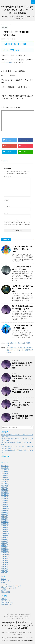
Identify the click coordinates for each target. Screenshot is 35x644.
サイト (6, 213)
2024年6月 (5, 472)
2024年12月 (5, 470)
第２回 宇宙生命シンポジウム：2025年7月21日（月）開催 (22, 365)
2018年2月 (5, 549)
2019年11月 (5, 510)
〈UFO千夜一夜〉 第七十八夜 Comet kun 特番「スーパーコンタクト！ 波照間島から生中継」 (20, 350)
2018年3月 (5, 547)
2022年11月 (5, 479)
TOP (6, 615)
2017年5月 (5, 566)
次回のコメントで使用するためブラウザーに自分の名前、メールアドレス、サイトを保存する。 (17, 224)
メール (7, 207)
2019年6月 (5, 518)
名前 (6, 200)
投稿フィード (6, 601)
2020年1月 (5, 506)
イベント (5, 161)
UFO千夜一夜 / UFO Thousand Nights (20, 615)
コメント (8, 177)
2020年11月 (5, 491)
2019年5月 (5, 520)
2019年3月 (5, 524)
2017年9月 (5, 559)
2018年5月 (5, 543)
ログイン (4, 599)
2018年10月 (5, 533)
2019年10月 (5, 512)
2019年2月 (5, 526)
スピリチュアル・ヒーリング (11, 586)
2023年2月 (5, 477)
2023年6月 (5, 476)
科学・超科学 (6, 592)
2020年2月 (5, 504)
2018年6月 (5, 541)
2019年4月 (5, 522)
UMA (3, 582)
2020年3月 (5, 503)
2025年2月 (5, 468)
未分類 (4, 590)
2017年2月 (5, 572)
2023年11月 (5, 474)
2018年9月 (5, 535)
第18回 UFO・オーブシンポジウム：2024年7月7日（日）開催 (23, 405)
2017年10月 (5, 557)
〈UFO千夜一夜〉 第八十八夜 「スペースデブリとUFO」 (22, 289)
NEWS (4, 579)
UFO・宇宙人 (6, 581)
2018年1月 (5, 551)
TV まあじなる (7, 62)
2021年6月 (5, 487)
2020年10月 (5, 493)
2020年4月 (5, 501)
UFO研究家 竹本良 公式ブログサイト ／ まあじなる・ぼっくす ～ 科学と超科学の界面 (18, 10)
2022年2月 (5, 483)
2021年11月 (5, 485)
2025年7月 (5, 466)
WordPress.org (6, 605)
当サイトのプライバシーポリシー (21, 618)
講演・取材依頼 (24, 616)
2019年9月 (5, 514)
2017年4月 (5, 568)
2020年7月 (5, 497)
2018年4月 (5, 545)
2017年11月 (5, 555)
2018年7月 (5, 539)
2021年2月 (5, 489)
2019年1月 (5, 528)
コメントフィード (7, 603)
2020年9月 (5, 495)
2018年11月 (5, 532)
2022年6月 (5, 481)
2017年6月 (5, 564)
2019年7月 (5, 516)
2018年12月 (5, 530)
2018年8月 (5, 537)
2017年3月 (5, 570)
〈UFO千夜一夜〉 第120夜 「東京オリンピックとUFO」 (22, 249)
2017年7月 (5, 562)
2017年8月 (5, 560)
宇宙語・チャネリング (9, 588)
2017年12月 (5, 553)
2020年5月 (5, 499)
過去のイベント (14, 616)
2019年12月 (5, 508)
